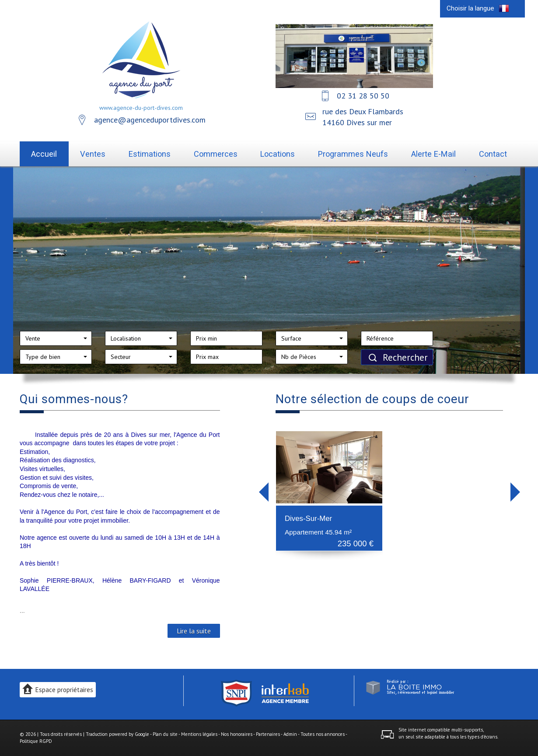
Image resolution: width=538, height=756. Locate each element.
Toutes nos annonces (323, 734)
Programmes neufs (353, 154)
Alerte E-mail (433, 154)
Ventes (93, 154)
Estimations (150, 154)
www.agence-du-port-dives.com (141, 108)
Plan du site (165, 734)
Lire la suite (194, 631)
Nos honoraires (237, 734)
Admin (290, 734)
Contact (493, 154)
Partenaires (268, 734)
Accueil (44, 154)
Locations (278, 154)
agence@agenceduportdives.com (150, 120)
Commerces (216, 154)
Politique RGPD (36, 741)
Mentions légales (199, 734)
